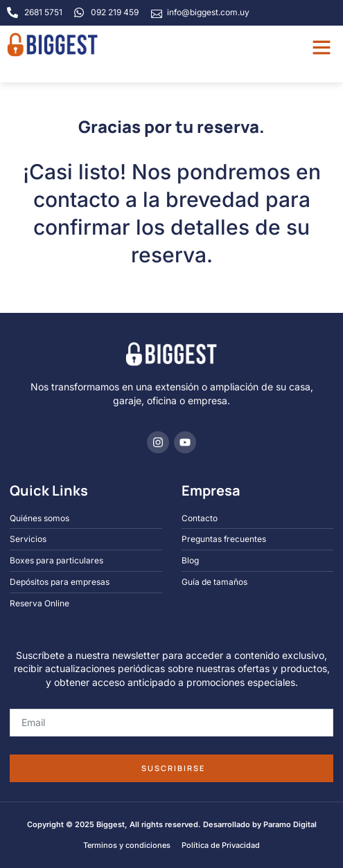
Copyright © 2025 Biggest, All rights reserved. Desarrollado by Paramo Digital (172, 824)
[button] (322, 47)
